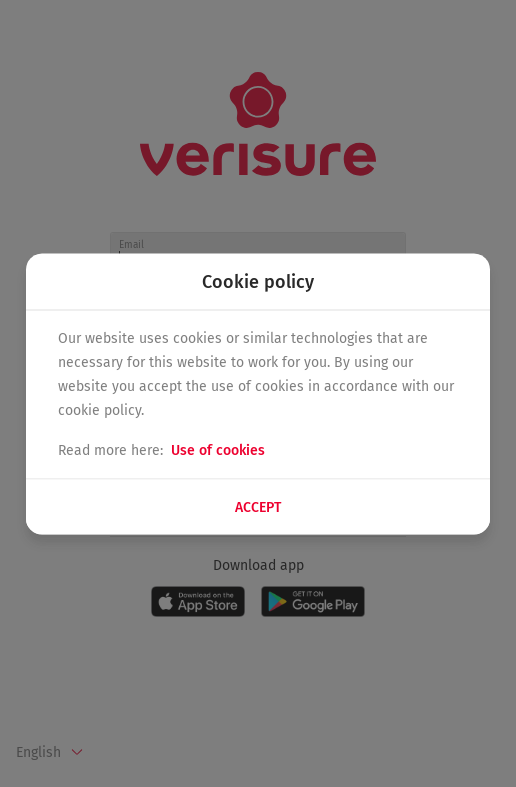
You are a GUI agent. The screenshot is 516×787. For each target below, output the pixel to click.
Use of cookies (218, 449)
